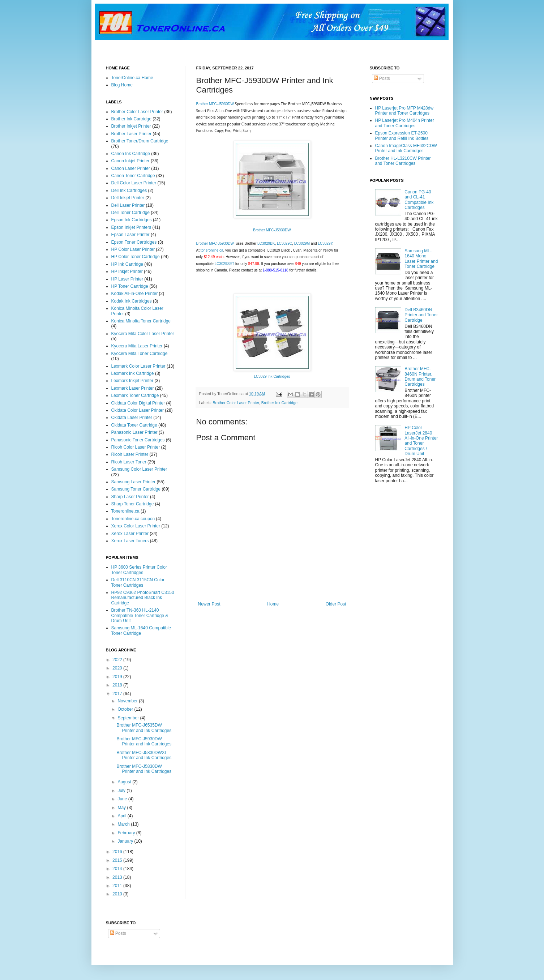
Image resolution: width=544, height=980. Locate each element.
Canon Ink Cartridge (131, 154)
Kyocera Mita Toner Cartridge (140, 354)
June (123, 799)
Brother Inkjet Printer (131, 126)
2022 (118, 660)
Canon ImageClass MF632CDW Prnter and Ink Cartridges (406, 148)
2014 (118, 869)
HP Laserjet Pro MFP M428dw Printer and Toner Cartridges (404, 111)
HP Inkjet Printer (127, 271)
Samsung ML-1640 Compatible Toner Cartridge (141, 630)
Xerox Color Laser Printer (136, 526)
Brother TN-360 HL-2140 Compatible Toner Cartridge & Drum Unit (140, 615)
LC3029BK (266, 243)
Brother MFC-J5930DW (215, 104)
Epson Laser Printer (130, 235)
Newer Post (209, 604)
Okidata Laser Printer (132, 418)
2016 (118, 852)
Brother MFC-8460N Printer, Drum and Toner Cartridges (420, 376)
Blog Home (122, 85)
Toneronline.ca (125, 511)
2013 (118, 877)
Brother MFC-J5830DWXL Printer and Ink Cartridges (144, 755)
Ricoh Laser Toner (129, 462)
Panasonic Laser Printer (134, 432)
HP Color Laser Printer (133, 249)
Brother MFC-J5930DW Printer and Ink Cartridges (144, 741)
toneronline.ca (212, 250)
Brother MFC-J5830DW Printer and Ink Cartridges (144, 769)
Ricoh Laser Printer (130, 454)
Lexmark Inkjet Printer (132, 381)
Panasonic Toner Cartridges (138, 440)
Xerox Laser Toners (130, 541)
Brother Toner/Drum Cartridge (140, 141)
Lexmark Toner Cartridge (135, 395)
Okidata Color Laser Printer (138, 410)
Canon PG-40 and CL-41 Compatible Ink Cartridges (419, 200)
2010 (118, 894)
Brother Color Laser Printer (236, 403)
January (126, 841)
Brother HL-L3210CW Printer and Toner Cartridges (403, 161)
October (126, 709)
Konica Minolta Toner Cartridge (141, 321)
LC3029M (302, 243)
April (122, 816)
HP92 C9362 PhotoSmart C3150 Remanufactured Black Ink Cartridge (143, 598)
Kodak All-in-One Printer (135, 294)
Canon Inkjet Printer (130, 161)
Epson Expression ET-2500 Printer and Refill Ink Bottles (402, 136)
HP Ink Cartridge (127, 264)
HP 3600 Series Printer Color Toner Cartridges (139, 570)
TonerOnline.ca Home (132, 78)
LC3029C (284, 243)
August (125, 782)
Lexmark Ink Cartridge (133, 373)
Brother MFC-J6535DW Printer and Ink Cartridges (144, 728)
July (122, 791)
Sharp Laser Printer (130, 497)
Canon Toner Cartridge (133, 176)
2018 (118, 685)
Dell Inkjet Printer (128, 198)
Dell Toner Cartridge (131, 213)
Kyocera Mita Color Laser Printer (143, 334)
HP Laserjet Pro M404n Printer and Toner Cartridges (405, 123)
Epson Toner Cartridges (134, 242)
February (127, 833)
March (124, 824)
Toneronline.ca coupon (133, 519)
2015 (118, 860)
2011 (118, 886)
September (129, 718)
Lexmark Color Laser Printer (138, 366)
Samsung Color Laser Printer (139, 469)
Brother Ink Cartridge (279, 403)
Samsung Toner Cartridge (136, 489)
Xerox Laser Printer (130, 534)
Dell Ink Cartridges (129, 191)
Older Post (336, 604)
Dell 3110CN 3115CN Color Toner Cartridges (138, 582)
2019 (118, 677)
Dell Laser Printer (128, 205)
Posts (382, 78)
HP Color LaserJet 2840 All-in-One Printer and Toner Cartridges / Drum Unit (421, 441)
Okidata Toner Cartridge (134, 425)
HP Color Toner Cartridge (136, 257)
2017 (118, 694)
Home (273, 604)
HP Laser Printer (127, 279)
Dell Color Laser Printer (134, 183)
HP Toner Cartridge (130, 286)
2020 (118, 668)
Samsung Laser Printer (134, 482)
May (122, 808)
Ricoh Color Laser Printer (136, 447)
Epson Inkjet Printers (131, 227)
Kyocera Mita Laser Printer (137, 346)
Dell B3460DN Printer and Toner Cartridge (421, 315)
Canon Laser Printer (131, 168)
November (128, 701)
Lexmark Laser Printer (133, 388)
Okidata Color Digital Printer (138, 403)
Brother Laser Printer (131, 134)
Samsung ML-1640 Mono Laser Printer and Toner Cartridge (421, 259)
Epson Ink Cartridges (132, 220)
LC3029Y (325, 243)
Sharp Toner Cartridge (133, 504)
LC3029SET (224, 264)
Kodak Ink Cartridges (132, 301)
